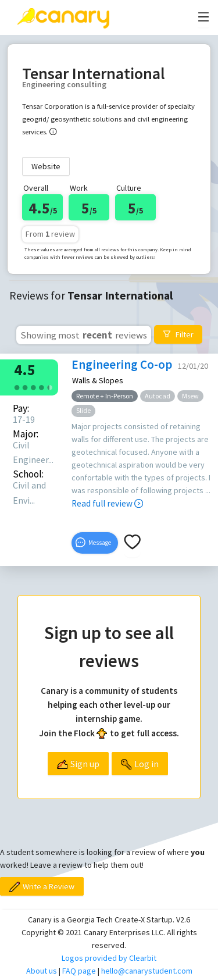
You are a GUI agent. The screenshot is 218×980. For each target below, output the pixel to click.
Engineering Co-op (122, 364)
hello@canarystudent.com (147, 971)
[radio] (17, 386)
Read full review (107, 503)
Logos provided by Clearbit (109, 958)
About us (42, 971)
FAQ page (79, 971)
